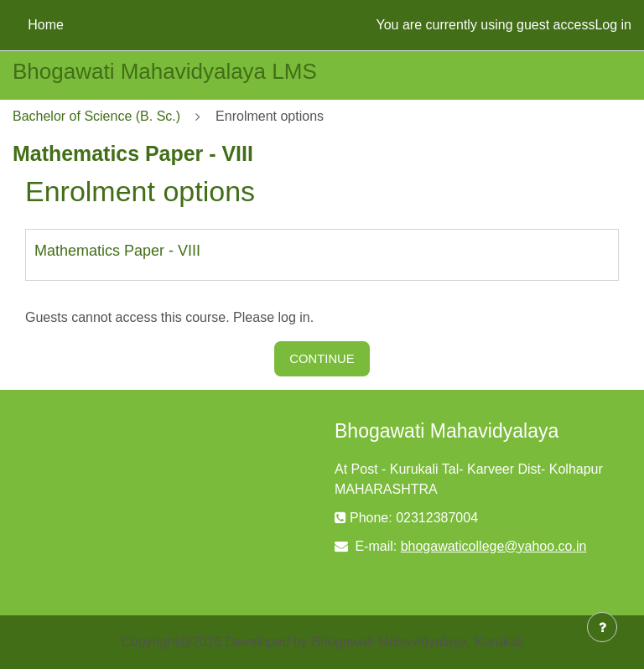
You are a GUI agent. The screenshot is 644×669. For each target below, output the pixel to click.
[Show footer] (602, 627)
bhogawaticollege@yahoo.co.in (494, 546)
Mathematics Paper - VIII (117, 251)
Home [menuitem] (46, 25)
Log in (613, 25)
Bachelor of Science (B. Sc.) (96, 116)
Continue (322, 359)
